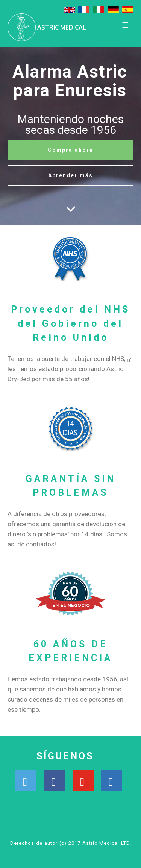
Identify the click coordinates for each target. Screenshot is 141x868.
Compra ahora (70, 150)
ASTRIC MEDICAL (62, 27)
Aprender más (70, 175)
